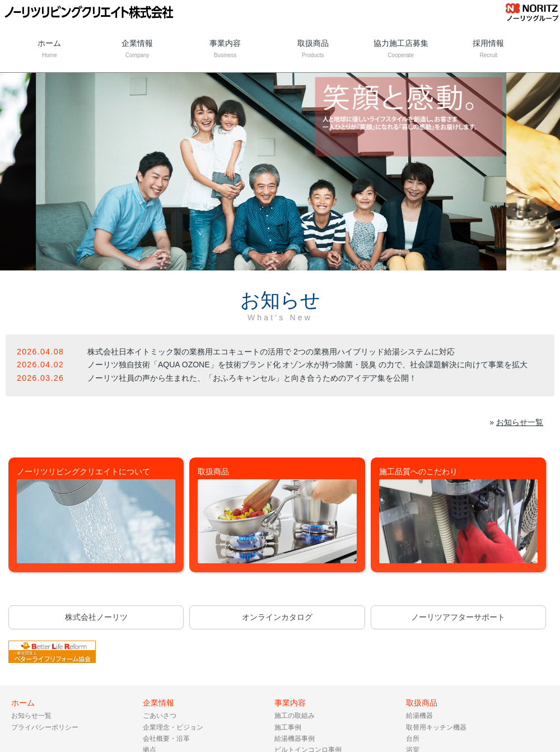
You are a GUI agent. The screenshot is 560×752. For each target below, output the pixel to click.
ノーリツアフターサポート (458, 617)
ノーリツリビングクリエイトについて (96, 515)
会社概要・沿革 (166, 739)
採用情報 (489, 49)
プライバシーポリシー (45, 727)
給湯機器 (419, 716)
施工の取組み (295, 716)
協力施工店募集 (401, 49)
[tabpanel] (280, 172)
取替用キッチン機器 (436, 727)
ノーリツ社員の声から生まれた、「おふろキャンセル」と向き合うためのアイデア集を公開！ (252, 378)
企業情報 (137, 49)
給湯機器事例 (295, 739)
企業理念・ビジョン (173, 727)
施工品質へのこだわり (459, 515)
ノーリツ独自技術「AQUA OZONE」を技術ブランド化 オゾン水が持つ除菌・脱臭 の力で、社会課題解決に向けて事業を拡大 (307, 365)
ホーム (50, 49)
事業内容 (225, 49)
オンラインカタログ (277, 617)
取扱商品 (313, 49)
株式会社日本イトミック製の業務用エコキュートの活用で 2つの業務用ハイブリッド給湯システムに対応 (271, 352)
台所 (413, 739)
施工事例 (288, 727)
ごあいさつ (160, 716)
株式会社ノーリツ (96, 617)
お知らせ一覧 (520, 422)
